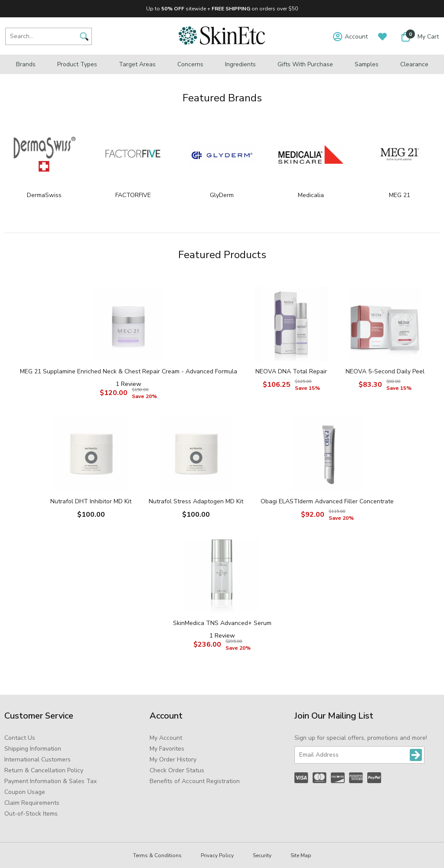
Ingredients (240, 64)
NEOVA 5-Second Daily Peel (385, 371)
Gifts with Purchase (305, 64)
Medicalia (311, 195)
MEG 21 (400, 195)
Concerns (190, 64)
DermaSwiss (44, 195)
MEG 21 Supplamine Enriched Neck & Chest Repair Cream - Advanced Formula (129, 371)
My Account (166, 738)
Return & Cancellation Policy (44, 770)
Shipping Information (33, 749)
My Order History (173, 759)
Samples (367, 64)
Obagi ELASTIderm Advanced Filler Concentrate (327, 501)
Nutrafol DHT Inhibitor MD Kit (91, 501)
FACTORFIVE (133, 195)
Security (262, 855)
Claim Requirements (32, 803)
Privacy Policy (217, 855)
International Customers (38, 759)
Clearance (414, 64)
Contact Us (20, 738)
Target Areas (137, 64)
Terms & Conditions (157, 855)
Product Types (77, 64)
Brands (26, 64)
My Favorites (167, 749)
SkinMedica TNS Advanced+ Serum (222, 623)
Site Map (301, 855)
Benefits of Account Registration (195, 781)
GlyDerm (222, 195)
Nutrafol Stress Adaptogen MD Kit (196, 501)
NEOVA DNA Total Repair (291, 371)
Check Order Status (177, 770)
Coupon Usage (25, 792)
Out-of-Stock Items (31, 814)
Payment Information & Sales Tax (51, 781)
